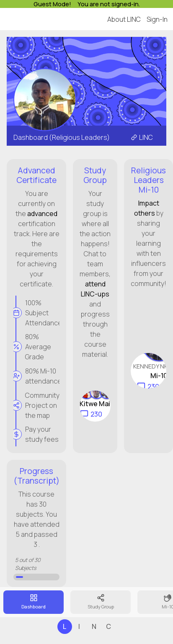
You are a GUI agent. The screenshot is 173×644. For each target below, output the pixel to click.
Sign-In (157, 19)
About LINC (124, 19)
